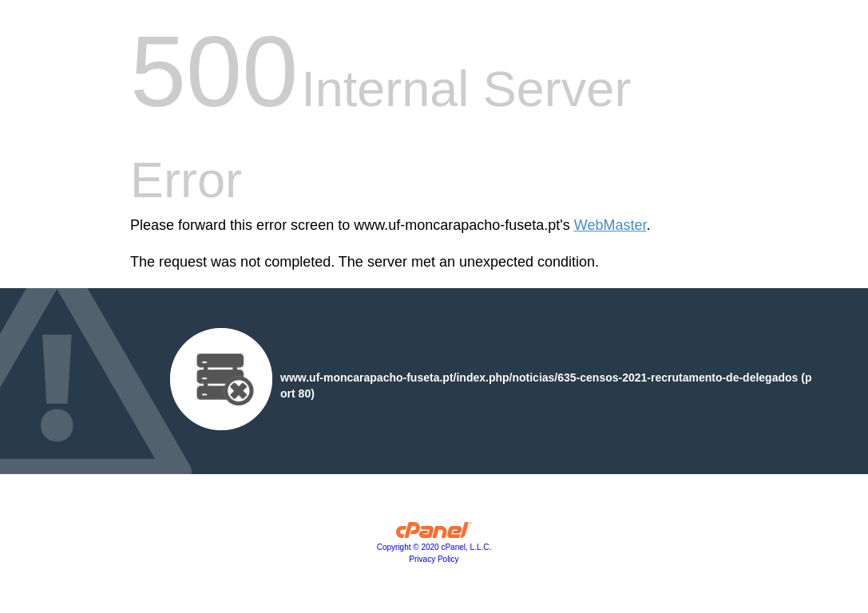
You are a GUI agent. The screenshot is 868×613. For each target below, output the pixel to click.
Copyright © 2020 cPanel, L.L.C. (434, 547)
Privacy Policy (434, 559)
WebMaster (610, 225)
